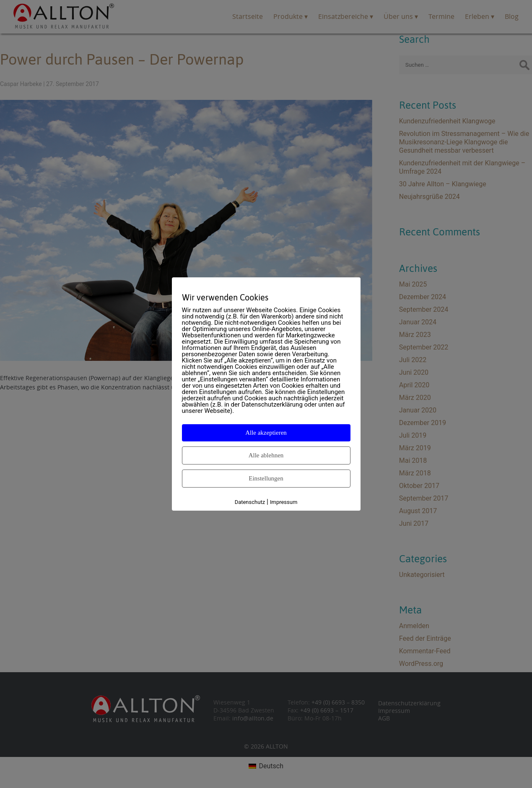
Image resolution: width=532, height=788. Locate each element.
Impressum (284, 502)
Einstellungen (266, 478)
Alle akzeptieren (266, 433)
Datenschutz (250, 502)
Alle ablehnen (266, 455)
